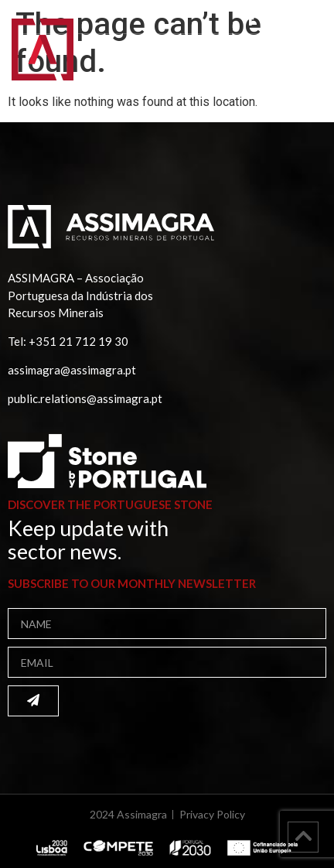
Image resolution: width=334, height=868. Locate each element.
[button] (302, 60)
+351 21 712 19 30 (78, 341)
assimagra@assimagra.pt (72, 370)
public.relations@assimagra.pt (85, 398)
